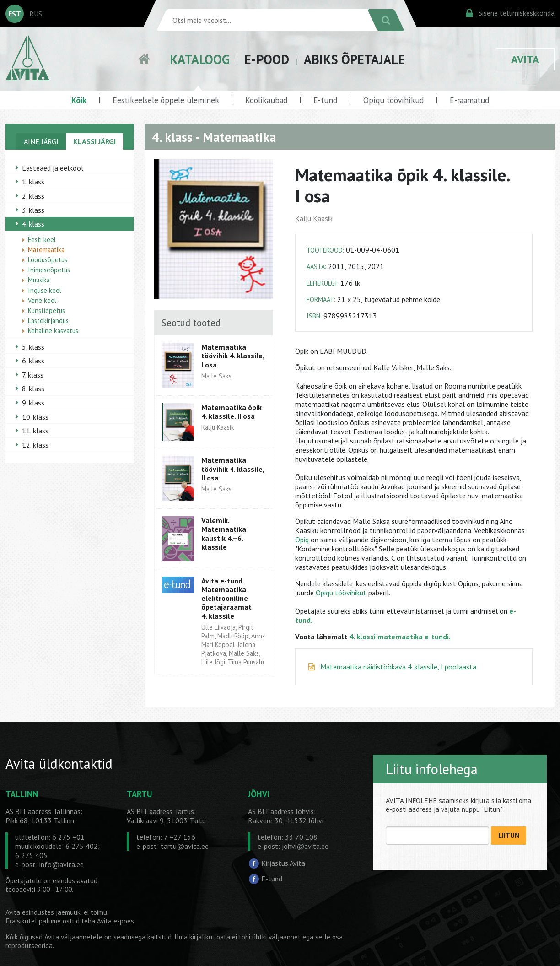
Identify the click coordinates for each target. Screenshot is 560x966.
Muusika (39, 280)
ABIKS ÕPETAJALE (354, 59)
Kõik (79, 100)
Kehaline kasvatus (53, 331)
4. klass (33, 224)
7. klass (33, 375)
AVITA (525, 59)
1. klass (33, 182)
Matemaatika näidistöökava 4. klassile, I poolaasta (398, 667)
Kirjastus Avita (283, 863)
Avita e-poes (116, 921)
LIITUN (509, 835)
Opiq (302, 540)
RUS (36, 14)
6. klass (33, 361)
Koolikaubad (266, 100)
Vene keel (42, 300)
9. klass (33, 403)
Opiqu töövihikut (341, 593)
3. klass (33, 210)
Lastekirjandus (48, 321)
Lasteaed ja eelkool (53, 168)
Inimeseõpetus (49, 270)
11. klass (35, 431)
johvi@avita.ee (305, 846)
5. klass (33, 347)
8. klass (33, 389)
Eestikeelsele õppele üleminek (166, 100)
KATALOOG (200, 59)
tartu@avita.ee (185, 846)
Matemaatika (46, 250)
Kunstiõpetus (46, 310)
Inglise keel (45, 290)
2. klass (33, 196)
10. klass (35, 417)
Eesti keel (42, 240)
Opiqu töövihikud (393, 100)
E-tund (325, 100)
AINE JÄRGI (41, 141)
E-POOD (267, 59)
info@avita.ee (62, 864)
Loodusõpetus (48, 260)
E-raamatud (469, 100)
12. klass (35, 445)
